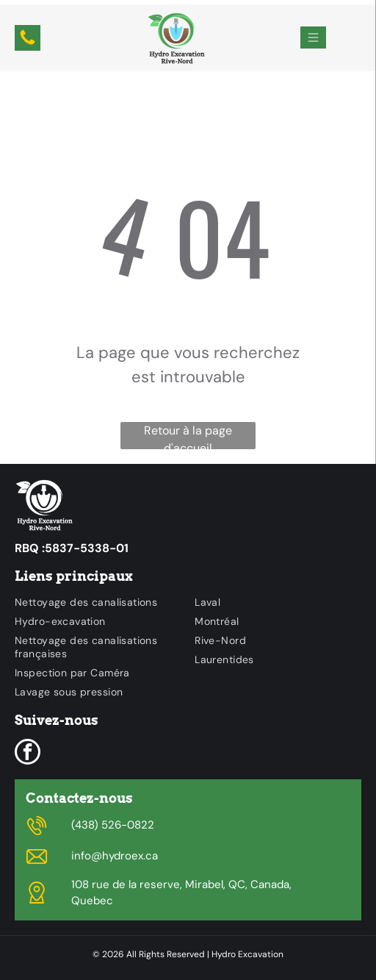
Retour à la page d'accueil (188, 436)
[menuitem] (98, 602)
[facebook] (28, 754)
